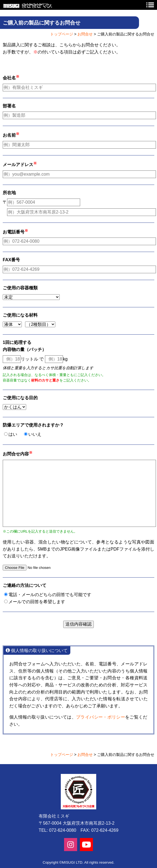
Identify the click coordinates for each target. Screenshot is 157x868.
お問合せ (85, 34)
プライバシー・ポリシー (101, 717)
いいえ (35, 434)
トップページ (62, 34)
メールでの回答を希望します (37, 602)
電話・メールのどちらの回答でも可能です (50, 595)
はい (13, 434)
